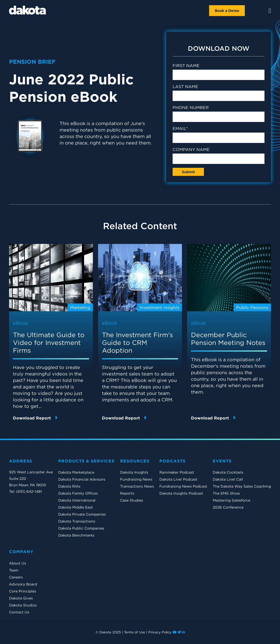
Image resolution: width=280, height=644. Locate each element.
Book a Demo (227, 11)
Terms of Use (135, 632)
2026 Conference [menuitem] (228, 507)
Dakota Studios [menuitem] (23, 605)
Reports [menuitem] (127, 493)
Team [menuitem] (14, 570)
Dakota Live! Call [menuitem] (228, 479)
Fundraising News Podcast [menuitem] (183, 486)
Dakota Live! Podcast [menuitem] (178, 479)
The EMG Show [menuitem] (226, 493)
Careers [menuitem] (16, 577)
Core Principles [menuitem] (23, 591)
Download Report (35, 418)
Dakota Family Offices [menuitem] (78, 493)
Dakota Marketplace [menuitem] (76, 472)
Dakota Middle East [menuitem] (76, 507)
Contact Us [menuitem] (19, 612)
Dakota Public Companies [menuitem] (81, 528)
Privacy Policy (160, 632)
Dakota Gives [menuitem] (21, 598)
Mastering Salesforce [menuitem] (231, 500)
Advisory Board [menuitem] (23, 584)
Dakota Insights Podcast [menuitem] (181, 493)
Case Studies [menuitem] (132, 500)
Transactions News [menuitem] (137, 486)
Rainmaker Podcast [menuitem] (177, 472)
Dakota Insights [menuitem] (134, 472)
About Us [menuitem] (18, 563)
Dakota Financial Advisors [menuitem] (82, 479)
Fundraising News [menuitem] (136, 479)
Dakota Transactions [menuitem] (77, 521)
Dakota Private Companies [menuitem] (82, 514)
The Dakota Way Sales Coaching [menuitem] (242, 486)
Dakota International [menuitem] (77, 500)
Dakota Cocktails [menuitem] (228, 472)
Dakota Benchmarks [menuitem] (76, 535)
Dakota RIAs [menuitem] (69, 486)
